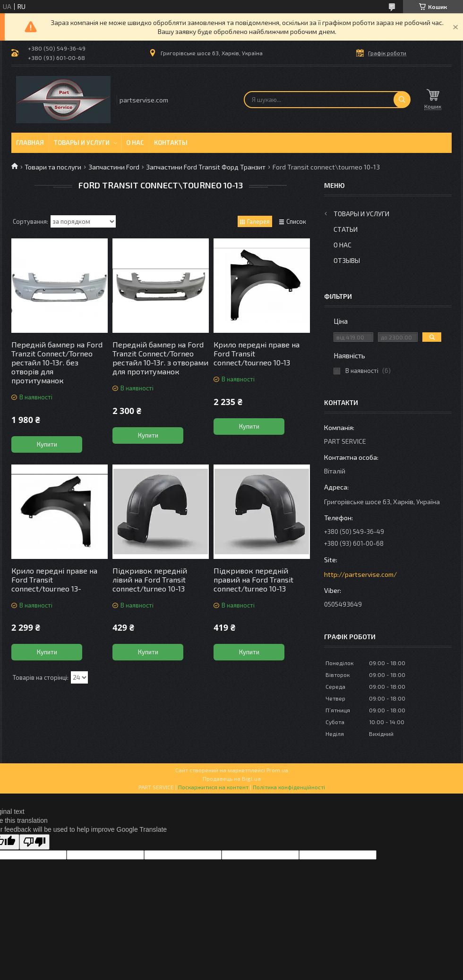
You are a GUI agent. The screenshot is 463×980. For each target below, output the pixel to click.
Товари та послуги (53, 167)
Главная (30, 143)
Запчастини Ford (114, 167)
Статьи (346, 229)
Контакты (171, 143)
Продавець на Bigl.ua (232, 778)
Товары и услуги (82, 143)
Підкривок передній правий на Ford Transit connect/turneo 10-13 (253, 579)
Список (296, 221)
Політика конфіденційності (289, 787)
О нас (135, 143)
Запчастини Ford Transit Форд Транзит (206, 167)
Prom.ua (277, 770)
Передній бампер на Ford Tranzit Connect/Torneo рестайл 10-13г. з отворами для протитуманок (160, 358)
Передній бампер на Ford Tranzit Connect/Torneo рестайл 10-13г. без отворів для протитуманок (57, 362)
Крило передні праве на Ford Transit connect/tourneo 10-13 (257, 353)
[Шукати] (402, 100)
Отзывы (347, 260)
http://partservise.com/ (360, 574)
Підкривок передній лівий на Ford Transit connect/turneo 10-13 (150, 579)
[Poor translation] (34, 842)
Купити (47, 444)
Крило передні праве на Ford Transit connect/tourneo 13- (54, 579)
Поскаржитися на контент (213, 787)
